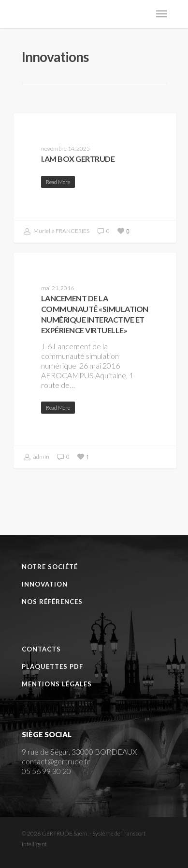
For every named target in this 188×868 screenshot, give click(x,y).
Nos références (52, 602)
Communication (55, 129)
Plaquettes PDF (52, 666)
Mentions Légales (57, 684)
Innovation (45, 584)
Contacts (41, 649)
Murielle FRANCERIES (57, 232)
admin (36, 457)
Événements (48, 268)
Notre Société (50, 567)
